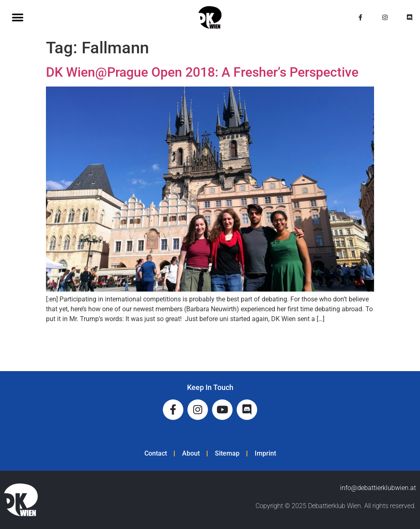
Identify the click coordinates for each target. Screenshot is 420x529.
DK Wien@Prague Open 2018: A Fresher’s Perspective (202, 72)
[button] (17, 17)
